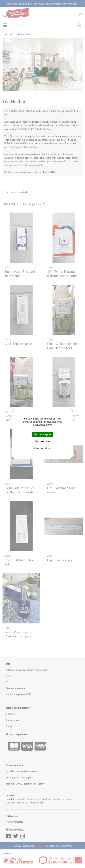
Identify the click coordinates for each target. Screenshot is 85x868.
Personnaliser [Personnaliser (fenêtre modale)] (42, 448)
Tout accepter (42, 434)
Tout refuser (42, 441)
